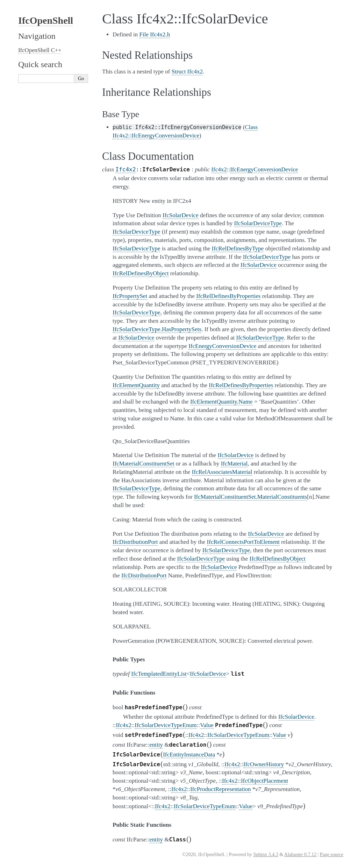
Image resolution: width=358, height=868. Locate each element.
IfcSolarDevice (208, 674)
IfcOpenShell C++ (40, 50)
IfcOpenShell (46, 20)
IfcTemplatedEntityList (159, 674)
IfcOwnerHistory (264, 764)
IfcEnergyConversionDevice (264, 169)
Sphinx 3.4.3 (266, 855)
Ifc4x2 (126, 169)
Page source (332, 855)
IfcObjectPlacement (264, 781)
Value (207, 725)
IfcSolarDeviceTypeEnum (166, 725)
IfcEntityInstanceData (189, 755)
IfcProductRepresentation (221, 789)
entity (156, 745)
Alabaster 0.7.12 (300, 855)
